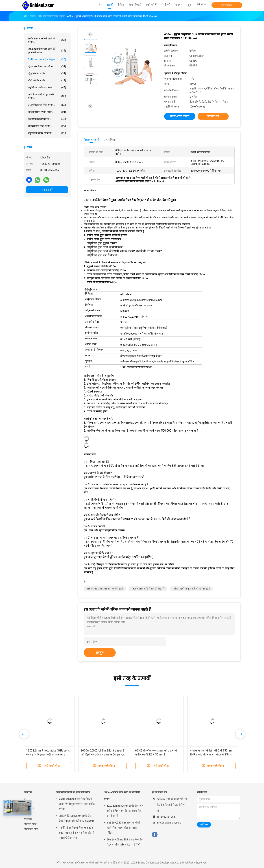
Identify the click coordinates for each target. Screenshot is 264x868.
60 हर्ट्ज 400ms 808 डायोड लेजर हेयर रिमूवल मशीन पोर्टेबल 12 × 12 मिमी (125, 842)
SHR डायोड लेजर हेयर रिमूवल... (47, 59)
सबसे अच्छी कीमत (180, 116)
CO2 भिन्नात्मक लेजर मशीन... (47, 105)
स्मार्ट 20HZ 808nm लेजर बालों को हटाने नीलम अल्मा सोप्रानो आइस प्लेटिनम (124, 828)
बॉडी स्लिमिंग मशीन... (47, 80)
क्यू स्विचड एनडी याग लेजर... (47, 88)
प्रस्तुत (100, 653)
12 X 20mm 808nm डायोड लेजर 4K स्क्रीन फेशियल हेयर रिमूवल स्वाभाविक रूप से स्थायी (125, 811)
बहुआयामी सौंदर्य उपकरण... (47, 133)
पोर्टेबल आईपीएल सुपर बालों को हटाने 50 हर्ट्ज (191, 589)
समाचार (27, 814)
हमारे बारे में (29, 809)
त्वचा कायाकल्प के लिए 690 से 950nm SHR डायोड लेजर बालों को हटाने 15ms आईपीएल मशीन (211, 754)
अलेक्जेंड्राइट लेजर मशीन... (47, 126)
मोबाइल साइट (30, 824)
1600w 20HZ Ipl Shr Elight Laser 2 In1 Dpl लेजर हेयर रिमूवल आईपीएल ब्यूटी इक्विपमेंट (103, 754)
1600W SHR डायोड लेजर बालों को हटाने (148, 589)
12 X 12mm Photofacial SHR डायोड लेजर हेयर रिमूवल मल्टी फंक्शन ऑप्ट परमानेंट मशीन (48, 754)
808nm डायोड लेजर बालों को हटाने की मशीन (122, 796)
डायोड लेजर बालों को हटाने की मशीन (73, 792)
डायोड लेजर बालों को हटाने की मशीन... (47, 40)
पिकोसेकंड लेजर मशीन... (47, 119)
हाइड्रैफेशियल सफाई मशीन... (47, 112)
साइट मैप (28, 819)
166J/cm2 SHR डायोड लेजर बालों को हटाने (105, 589)
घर (25, 799)
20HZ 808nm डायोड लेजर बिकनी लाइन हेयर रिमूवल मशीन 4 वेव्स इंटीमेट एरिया (77, 804)
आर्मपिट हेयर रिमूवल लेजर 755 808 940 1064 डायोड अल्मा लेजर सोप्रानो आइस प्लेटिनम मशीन (77, 833)
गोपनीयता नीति (31, 829)
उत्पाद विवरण (110, 140)
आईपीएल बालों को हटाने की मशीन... (47, 96)
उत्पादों (27, 804)
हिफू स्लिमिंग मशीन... (47, 73)
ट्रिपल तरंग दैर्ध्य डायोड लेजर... (47, 66)
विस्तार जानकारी (91, 140)
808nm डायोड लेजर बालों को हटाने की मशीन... (47, 51)
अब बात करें (227, 5)
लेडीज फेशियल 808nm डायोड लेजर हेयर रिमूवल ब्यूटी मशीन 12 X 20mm (77, 818)
